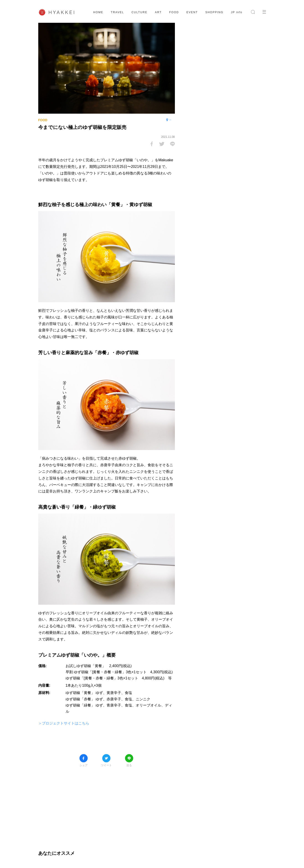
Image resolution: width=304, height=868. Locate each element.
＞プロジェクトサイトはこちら (64, 723)
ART (158, 12)
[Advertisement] (107, 805)
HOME (98, 12)
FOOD (174, 12)
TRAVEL (118, 12)
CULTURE (139, 12)
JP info (237, 12)
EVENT (192, 12)
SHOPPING (214, 12)
